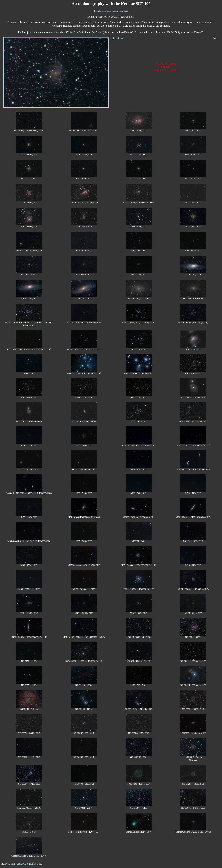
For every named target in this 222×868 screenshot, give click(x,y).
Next (216, 38)
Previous (118, 38)
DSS (131, 17)
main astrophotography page (115, 11)
